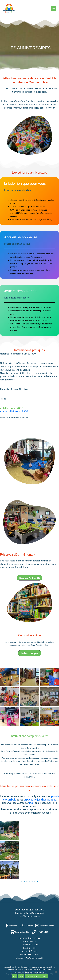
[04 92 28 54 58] (40, 932)
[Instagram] (26, 926)
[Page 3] (30, 882)
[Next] (37, 882)
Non (21, 976)
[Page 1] (24, 882)
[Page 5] (35, 882)
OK (15, 976)
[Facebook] (11, 926)
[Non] (56, 972)
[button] (29, 578)
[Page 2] (27, 882)
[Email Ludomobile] (20, 932)
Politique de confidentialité (37, 976)
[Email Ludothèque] (45, 926)
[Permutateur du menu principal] (54, 8)
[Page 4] (32, 882)
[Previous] (22, 882)
